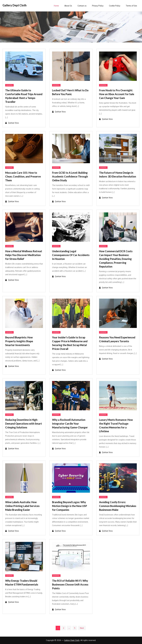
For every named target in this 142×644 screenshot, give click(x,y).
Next (82, 628)
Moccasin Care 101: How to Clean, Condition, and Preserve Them (23, 176)
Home (56, 6)
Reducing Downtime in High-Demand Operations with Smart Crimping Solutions (24, 424)
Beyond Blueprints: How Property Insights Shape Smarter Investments (19, 341)
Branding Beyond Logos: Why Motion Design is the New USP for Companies (70, 506)
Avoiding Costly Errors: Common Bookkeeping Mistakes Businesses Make (118, 506)
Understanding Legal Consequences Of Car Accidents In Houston (71, 255)
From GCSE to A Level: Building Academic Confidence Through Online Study (70, 176)
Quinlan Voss (13, 123)
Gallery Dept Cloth (15, 5)
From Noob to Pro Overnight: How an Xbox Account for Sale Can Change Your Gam (117, 94)
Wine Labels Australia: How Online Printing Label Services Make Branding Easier (22, 506)
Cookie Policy (115, 6)
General (9, 85)
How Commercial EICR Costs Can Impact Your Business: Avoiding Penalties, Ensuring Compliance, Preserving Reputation (116, 259)
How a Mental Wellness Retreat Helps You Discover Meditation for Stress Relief (24, 255)
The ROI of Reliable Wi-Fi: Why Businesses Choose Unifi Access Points (70, 584)
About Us (68, 6)
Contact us (82, 6)
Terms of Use (131, 6)
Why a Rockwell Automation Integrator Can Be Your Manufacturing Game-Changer (70, 424)
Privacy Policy (98, 6)
